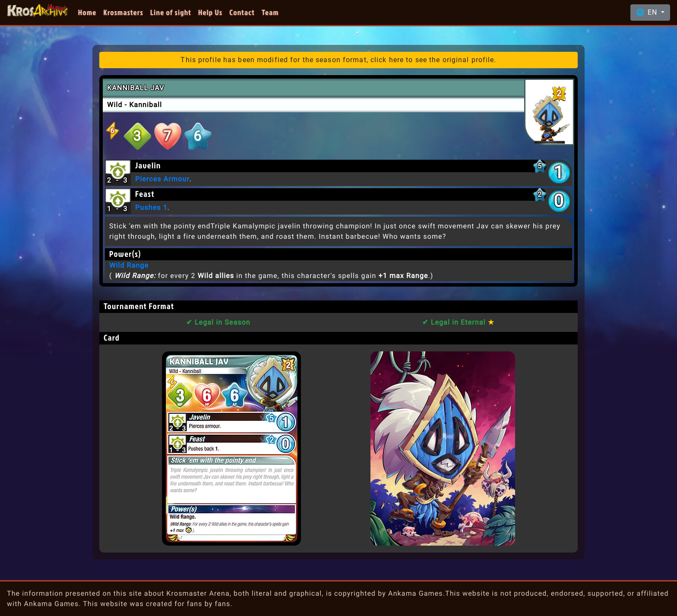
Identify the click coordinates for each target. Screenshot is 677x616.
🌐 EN (648, 12)
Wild (115, 105)
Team (270, 12)
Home (87, 12)
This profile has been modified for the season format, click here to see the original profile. (338, 60)
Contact (242, 12)
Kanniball (146, 105)
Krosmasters (123, 12)
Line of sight (171, 12)
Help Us (210, 12)
